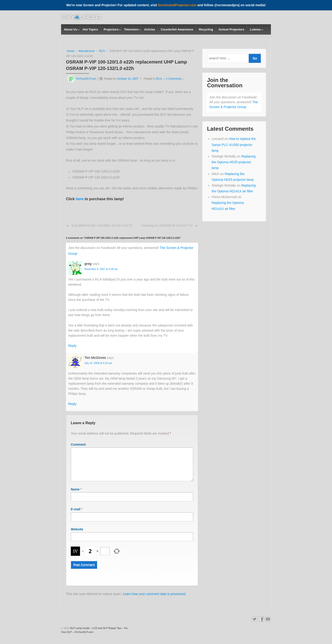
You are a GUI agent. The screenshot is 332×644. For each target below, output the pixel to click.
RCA (102, 51)
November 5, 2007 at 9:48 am (101, 269)
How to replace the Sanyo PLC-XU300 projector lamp (234, 145)
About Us (71, 29)
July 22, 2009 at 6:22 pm (98, 363)
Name (75, 495)
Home (71, 51)
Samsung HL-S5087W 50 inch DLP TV (167, 225)
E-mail (76, 515)
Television (131, 29)
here (80, 199)
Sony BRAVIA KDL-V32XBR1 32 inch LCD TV (102, 225)
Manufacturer (87, 51)
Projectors (111, 29)
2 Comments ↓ (175, 79)
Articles (150, 29)
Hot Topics (90, 29)
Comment (78, 444)
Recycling (206, 29)
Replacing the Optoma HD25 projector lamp (234, 162)
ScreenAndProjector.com (177, 5)
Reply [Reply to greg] (72, 346)
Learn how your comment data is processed (154, 599)
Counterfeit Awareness (177, 29)
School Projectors (231, 29)
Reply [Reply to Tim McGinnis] (72, 404)
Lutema (255, 29)
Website (77, 535)
